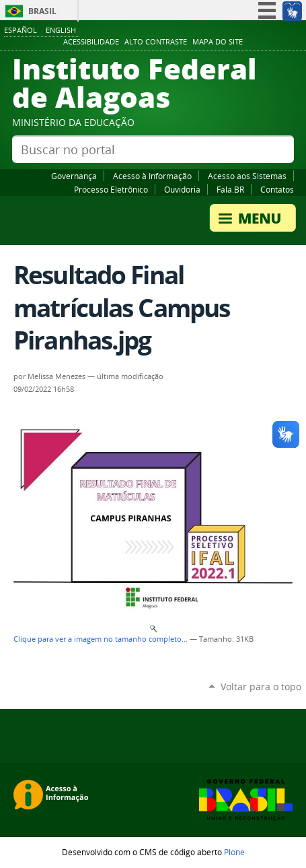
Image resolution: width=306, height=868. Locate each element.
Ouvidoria (182, 189)
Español (21, 30)
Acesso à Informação (152, 176)
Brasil (42, 11)
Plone (234, 852)
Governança (74, 176)
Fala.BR (230, 189)
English (61, 30)
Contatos (277, 189)
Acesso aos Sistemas (247, 176)
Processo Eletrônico (111, 189)
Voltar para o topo (261, 687)
